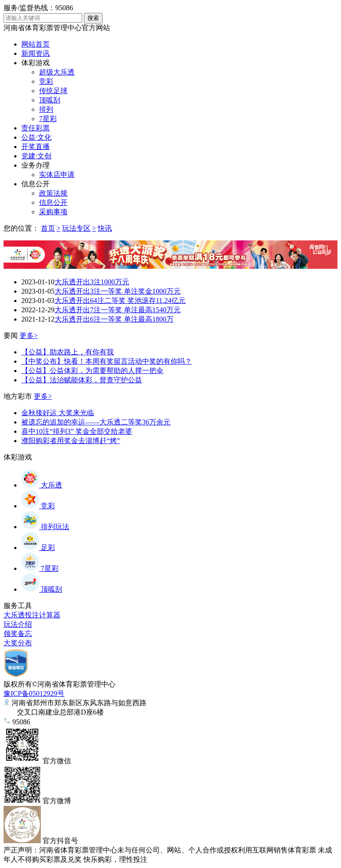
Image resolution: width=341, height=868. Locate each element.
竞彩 (46, 81)
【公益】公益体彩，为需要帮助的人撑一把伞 (92, 371)
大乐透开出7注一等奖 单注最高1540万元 (118, 310)
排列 (46, 109)
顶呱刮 (50, 100)
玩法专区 (76, 228)
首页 (48, 228)
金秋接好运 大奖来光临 (58, 413)
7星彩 (48, 119)
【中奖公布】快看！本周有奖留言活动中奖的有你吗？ (107, 361)
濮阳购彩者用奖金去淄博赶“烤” (71, 441)
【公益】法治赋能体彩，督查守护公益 (82, 380)
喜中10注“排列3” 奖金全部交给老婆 (77, 431)
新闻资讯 (36, 53)
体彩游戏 (36, 63)
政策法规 (53, 193)
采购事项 (53, 212)
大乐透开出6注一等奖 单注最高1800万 (114, 319)
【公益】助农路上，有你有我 (67, 352)
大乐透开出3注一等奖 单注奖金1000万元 (118, 291)
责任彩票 (36, 128)
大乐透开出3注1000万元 (92, 282)
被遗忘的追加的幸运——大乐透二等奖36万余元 (96, 422)
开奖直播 (36, 147)
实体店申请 (57, 175)
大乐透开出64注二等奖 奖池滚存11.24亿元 (120, 300)
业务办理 (36, 165)
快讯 (105, 228)
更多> (29, 336)
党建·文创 (36, 156)
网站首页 (36, 44)
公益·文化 (36, 137)
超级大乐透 (57, 72)
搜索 (93, 18)
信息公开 (36, 184)
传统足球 (53, 91)
